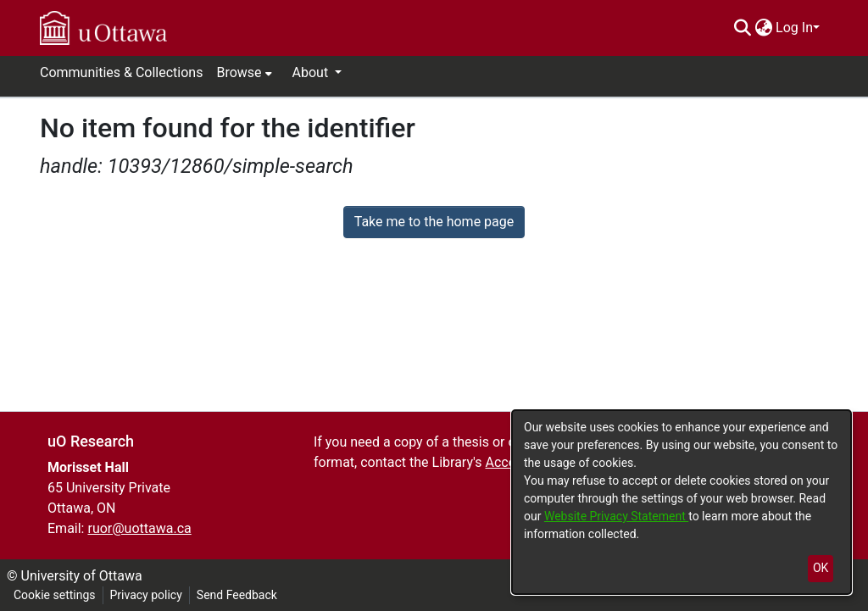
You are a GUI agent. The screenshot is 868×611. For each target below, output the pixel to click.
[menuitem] (763, 28)
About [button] (312, 72)
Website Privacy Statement (616, 516)
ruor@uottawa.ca (139, 528)
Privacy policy (146, 595)
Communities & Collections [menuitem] (121, 72)
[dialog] (682, 502)
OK (821, 568)
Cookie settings (55, 595)
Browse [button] (239, 72)
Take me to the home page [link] (434, 222)
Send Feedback (237, 595)
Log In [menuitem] (794, 28)
